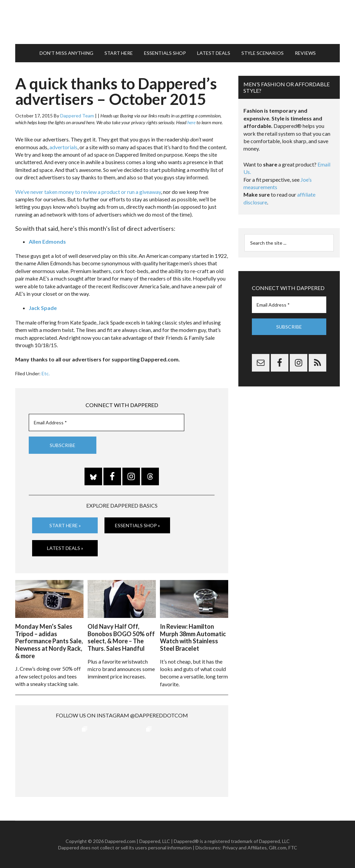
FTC (293, 848)
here (191, 122)
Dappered (177, 22)
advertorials (63, 147)
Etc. (46, 373)
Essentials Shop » (137, 525)
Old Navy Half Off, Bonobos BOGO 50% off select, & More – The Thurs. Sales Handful (121, 637)
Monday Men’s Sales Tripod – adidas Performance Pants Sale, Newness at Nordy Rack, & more (49, 641)
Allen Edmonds (47, 241)
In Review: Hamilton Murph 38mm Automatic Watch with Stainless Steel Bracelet (193, 637)
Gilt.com (278, 848)
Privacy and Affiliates (245, 848)
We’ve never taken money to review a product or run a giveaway (88, 192)
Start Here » (65, 525)
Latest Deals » (65, 548)
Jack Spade (43, 308)
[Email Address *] (106, 422)
